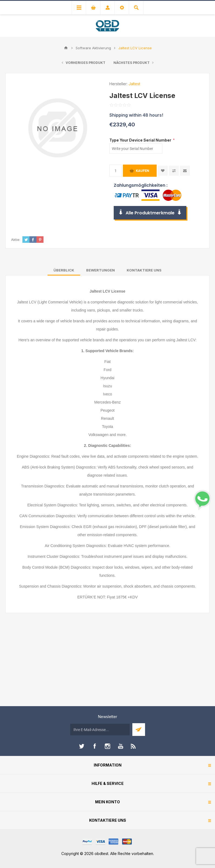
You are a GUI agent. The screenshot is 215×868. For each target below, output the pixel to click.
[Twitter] (82, 746)
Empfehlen (185, 171)
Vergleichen (174, 171)
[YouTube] (120, 746)
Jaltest (134, 84)
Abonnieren (139, 730)
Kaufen (142, 171)
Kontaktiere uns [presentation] (144, 270)
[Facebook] (95, 746)
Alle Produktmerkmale (150, 213)
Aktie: (16, 240)
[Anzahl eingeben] (115, 171)
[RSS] (133, 746)
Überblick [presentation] (64, 270)
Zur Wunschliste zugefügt (163, 171)
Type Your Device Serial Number (141, 140)
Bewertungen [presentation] (100, 270)
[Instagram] (107, 746)
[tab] (64, 270)
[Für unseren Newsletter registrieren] (100, 730)
